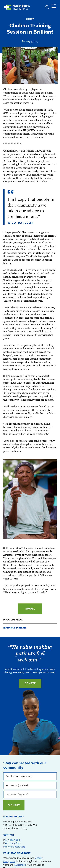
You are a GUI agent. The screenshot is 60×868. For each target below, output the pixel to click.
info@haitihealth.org (14, 847)
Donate (30, 609)
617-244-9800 (13, 840)
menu (54, 5)
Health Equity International (17, 7)
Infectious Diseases (15, 628)
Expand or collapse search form (47, 7)
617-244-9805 (12, 843)
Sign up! (14, 805)
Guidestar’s (20, 865)
